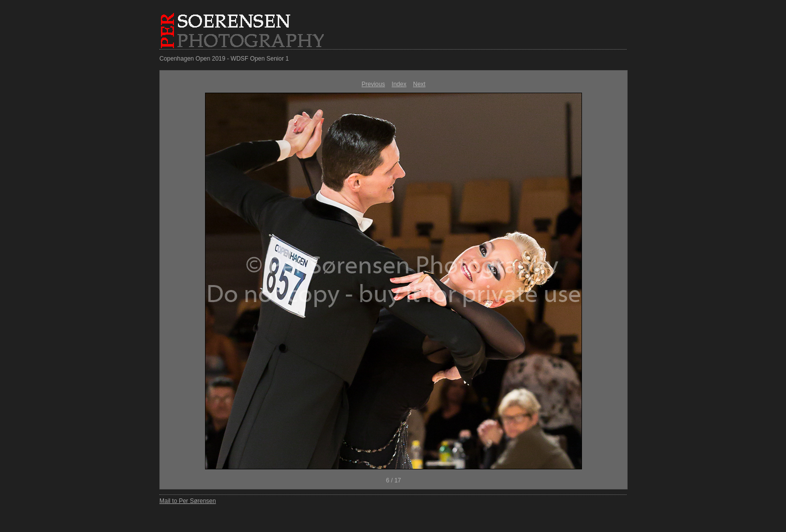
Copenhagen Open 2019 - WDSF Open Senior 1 (224, 59)
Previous (373, 84)
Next (419, 84)
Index (399, 84)
